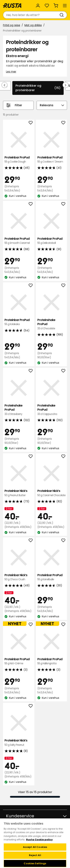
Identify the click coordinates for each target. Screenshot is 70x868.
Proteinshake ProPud (52, 324)
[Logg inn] (38, 6)
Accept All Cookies (35, 847)
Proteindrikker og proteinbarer (38, 88)
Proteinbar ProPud (19, 160)
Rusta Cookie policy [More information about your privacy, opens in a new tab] (39, 840)
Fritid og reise (12, 25)
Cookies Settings (35, 863)
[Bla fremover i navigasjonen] (66, 85)
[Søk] (62, 15)
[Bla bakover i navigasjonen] (4, 85)
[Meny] (65, 6)
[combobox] (31, 15)
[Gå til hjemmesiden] (13, 6)
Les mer (11, 72)
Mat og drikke (33, 25)
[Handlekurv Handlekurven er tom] (56, 6)
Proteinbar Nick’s (19, 493)
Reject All (35, 855)
